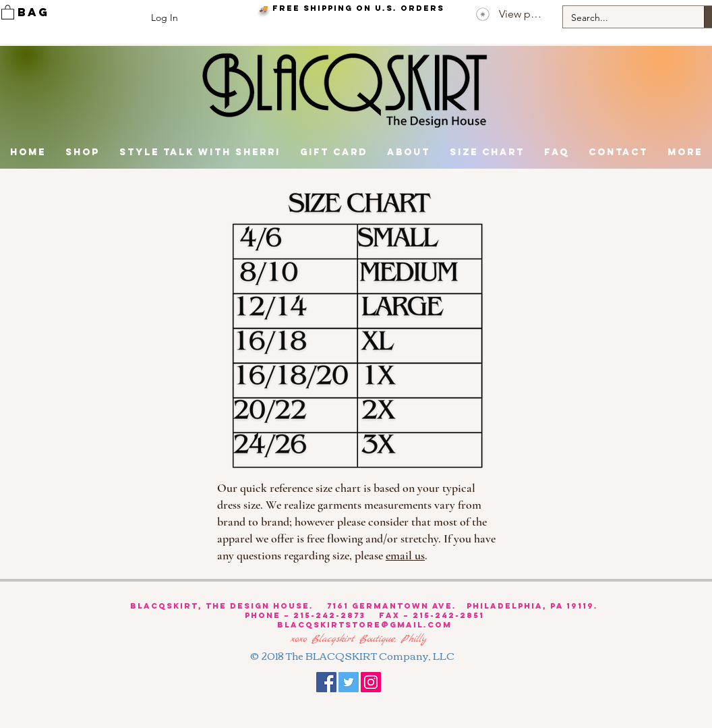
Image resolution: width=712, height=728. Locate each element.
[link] (8, 12)
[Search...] (623, 18)
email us (405, 555)
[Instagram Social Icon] (371, 682)
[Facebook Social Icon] (326, 682)
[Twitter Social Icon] (349, 682)
